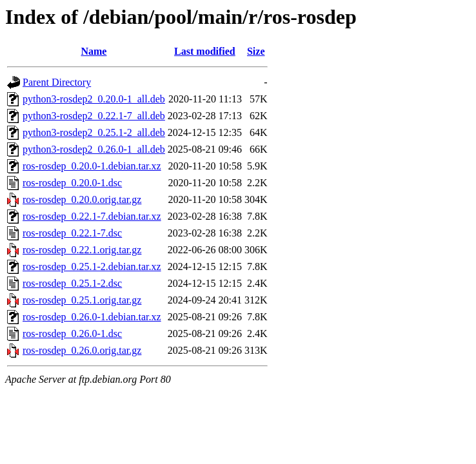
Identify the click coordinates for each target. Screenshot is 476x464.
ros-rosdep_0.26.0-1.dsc (72, 333)
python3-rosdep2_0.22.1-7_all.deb (94, 116)
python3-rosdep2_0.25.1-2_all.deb (94, 132)
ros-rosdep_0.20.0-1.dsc (72, 183)
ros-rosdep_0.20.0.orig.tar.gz (82, 199)
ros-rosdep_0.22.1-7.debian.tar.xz (92, 216)
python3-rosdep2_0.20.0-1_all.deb (94, 99)
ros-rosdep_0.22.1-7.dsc (72, 233)
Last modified (205, 51)
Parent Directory (57, 82)
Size (256, 51)
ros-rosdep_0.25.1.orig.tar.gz (82, 300)
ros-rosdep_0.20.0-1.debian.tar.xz (92, 166)
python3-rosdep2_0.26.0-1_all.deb (94, 149)
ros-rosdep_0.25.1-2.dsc (72, 283)
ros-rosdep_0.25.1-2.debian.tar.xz (92, 266)
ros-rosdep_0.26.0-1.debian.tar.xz (92, 317)
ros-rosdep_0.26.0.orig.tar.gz (82, 350)
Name (94, 51)
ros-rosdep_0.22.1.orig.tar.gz (82, 250)
